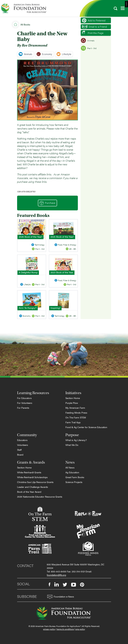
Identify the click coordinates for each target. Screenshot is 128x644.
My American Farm (75, 408)
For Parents (23, 408)
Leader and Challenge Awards (33, 487)
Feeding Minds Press (76, 413)
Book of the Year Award (29, 492)
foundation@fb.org (56, 575)
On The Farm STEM (76, 417)
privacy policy (49, 629)
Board (20, 455)
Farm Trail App (73, 422)
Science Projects (74, 482)
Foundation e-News (61, 597)
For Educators (24, 398)
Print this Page (93, 33)
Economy (44, 54)
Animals (25, 54)
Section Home (73, 398)
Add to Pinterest (94, 20)
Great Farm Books (75, 477)
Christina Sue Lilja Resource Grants (35, 482)
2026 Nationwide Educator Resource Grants (40, 497)
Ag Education (72, 472)
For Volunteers (25, 403)
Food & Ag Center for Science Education (86, 427)
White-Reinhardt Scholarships (32, 477)
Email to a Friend (94, 27)
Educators (22, 440)
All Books (25, 24)
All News (70, 467)
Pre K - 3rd (89, 48)
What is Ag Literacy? (76, 440)
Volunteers (23, 445)
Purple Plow (72, 403)
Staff (19, 450)
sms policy (80, 629)
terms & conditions (65, 629)
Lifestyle (64, 54)
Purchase (47, 203)
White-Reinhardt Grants (29, 472)
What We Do (72, 445)
